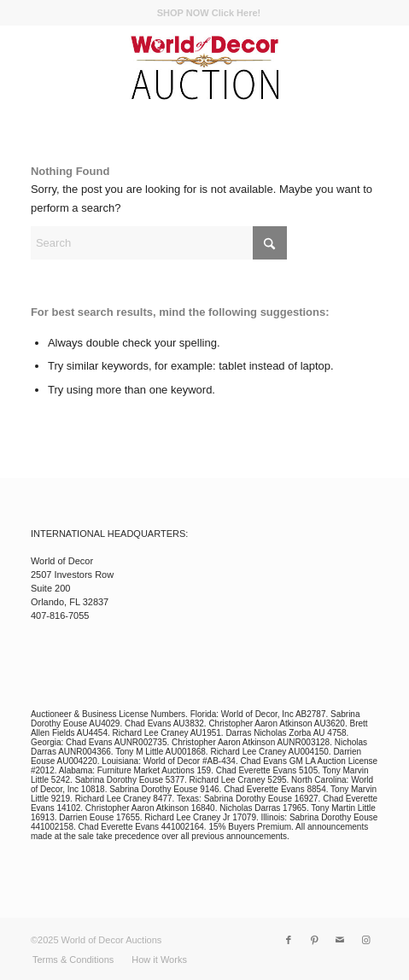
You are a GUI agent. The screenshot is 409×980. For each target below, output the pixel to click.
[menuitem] (209, 13)
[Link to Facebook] (289, 940)
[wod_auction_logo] (204, 67)
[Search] (159, 243)
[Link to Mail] (340, 940)
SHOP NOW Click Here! (209, 13)
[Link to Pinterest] (314, 940)
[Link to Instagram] (365, 940)
